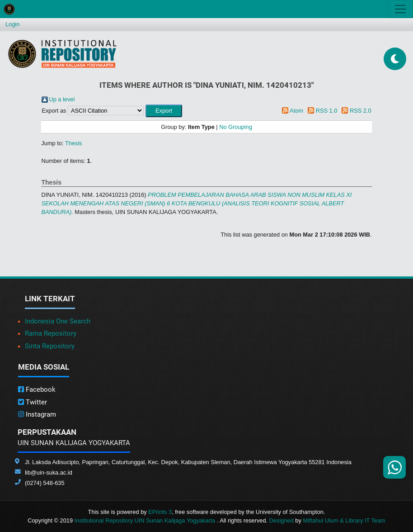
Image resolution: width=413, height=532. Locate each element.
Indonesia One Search (58, 321)
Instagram (37, 414)
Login (12, 24)
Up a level (62, 99)
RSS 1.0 (327, 111)
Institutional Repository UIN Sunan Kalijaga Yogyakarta (146, 520)
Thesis (74, 143)
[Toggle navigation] (400, 9)
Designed (282, 520)
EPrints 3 (160, 512)
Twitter (33, 402)
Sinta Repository (50, 346)
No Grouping (236, 127)
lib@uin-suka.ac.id (49, 473)
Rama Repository (51, 333)
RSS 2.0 (361, 111)
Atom (296, 111)
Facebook (37, 389)
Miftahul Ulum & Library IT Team (344, 520)
